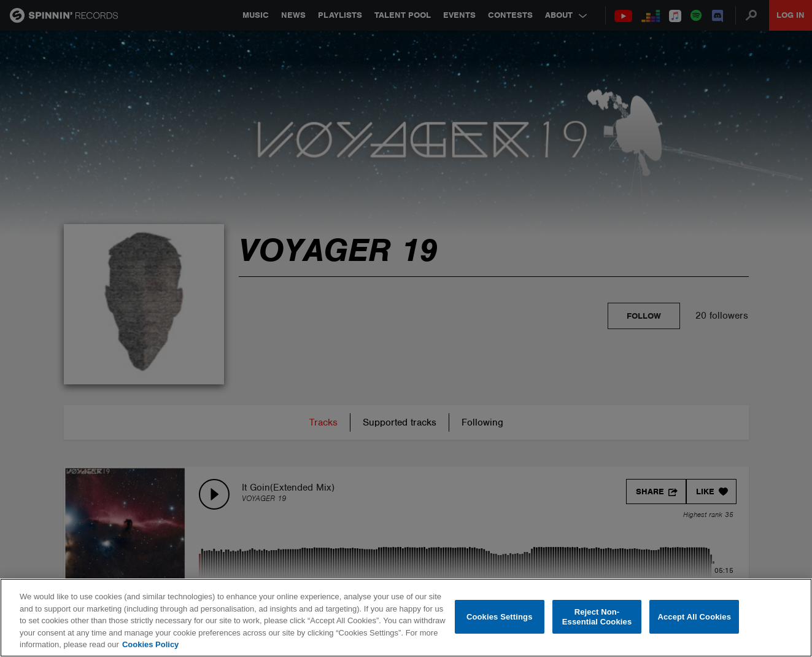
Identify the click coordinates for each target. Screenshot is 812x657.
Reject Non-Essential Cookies (597, 617)
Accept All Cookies (694, 617)
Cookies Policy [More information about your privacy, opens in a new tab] (150, 644)
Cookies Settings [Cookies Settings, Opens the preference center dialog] (500, 617)
